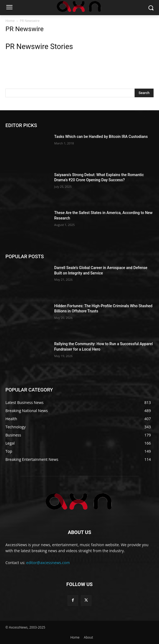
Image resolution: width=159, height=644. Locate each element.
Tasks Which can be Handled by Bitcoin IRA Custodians (101, 137)
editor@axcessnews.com (48, 563)
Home (10, 21)
